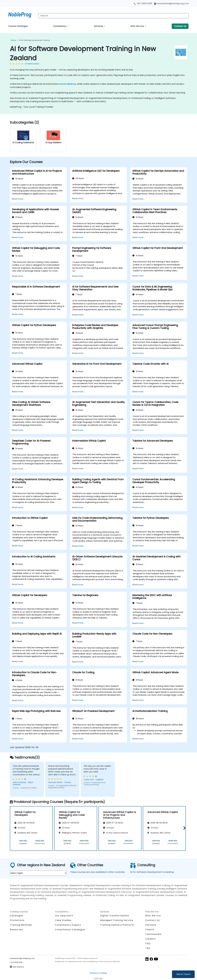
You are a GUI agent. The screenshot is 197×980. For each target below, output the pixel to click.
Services (99, 26)
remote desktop (67, 84)
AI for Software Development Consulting (152, 872)
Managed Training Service (117, 920)
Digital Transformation (115, 916)
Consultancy (60, 26)
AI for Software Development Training (34, 40)
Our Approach (64, 916)
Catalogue (16, 916)
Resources (16, 930)
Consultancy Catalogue (70, 930)
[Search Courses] (114, 16)
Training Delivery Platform (117, 925)
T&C (148, 948)
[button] (184, 828)
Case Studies (63, 920)
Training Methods (21, 925)
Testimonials (153, 934)
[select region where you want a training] (38, 873)
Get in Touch (183, 974)
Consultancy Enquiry (68, 925)
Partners (151, 925)
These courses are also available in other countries (97, 872)
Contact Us (180, 26)
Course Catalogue (18, 26)
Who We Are (137, 26)
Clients (150, 930)
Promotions (17, 920)
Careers (150, 939)
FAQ (148, 943)
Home (13, 40)
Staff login (99, 978)
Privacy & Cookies (99, 973)
